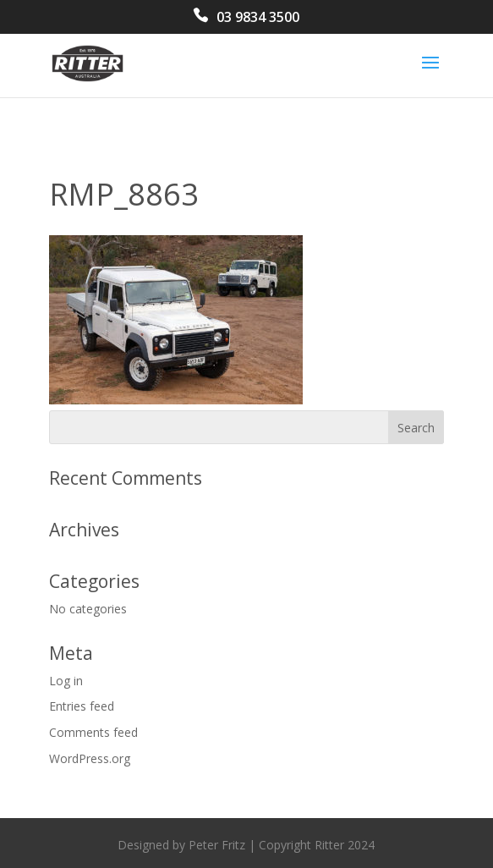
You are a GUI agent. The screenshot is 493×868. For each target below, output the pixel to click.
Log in (66, 681)
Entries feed (82, 706)
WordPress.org (90, 758)
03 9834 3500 (258, 18)
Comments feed (93, 732)
